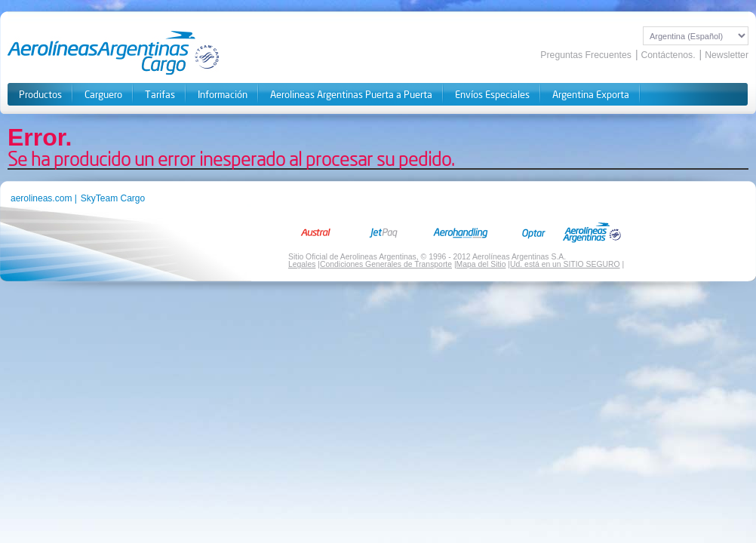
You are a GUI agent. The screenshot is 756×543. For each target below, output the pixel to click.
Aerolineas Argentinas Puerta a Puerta (351, 95)
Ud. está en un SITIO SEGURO (565, 264)
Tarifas (160, 95)
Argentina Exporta (591, 95)
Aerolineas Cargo (114, 53)
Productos (40, 95)
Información (223, 95)
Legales (302, 264)
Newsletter (727, 55)
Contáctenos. (668, 55)
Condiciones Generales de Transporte (386, 264)
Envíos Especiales (492, 95)
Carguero (103, 95)
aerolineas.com (41, 198)
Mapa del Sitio (481, 264)
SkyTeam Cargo (113, 198)
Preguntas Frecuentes (586, 55)
